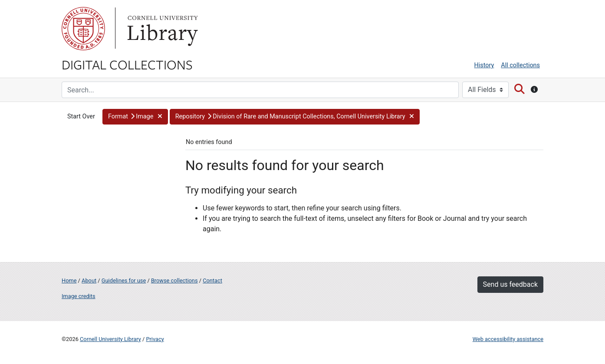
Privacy (155, 339)
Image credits (79, 296)
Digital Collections (127, 64)
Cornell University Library (110, 339)
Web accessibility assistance (508, 339)
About (89, 280)
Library (161, 29)
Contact (212, 280)
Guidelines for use (124, 280)
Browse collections (174, 280)
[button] (135, 117)
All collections (520, 65)
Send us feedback (510, 284)
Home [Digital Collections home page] (69, 280)
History (484, 65)
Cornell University (83, 29)
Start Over (81, 116)
